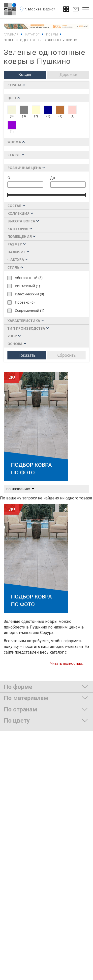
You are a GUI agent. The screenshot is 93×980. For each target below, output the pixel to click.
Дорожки (68, 75)
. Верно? (48, 9)
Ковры (25, 75)
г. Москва (33, 9)
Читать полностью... (67, 664)
